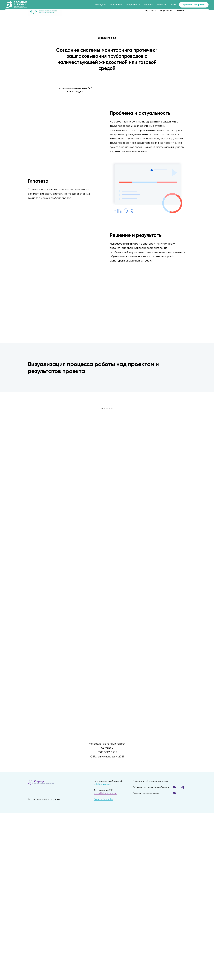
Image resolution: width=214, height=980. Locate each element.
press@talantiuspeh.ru (105, 949)
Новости (161, 5)
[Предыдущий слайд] (41, 442)
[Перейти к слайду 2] (105, 483)
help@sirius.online (102, 940)
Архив (173, 5)
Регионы (149, 5)
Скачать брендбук (103, 955)
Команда (181, 10)
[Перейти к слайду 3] (107, 483)
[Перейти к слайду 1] (102, 483)
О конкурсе (100, 5)
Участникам (116, 5)
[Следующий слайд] (173, 442)
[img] (56, 938)
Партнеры (166, 10)
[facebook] (102, 925)
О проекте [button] (150, 10)
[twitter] (107, 925)
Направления (133, 5)
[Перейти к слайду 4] (109, 483)
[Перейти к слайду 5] (112, 483)
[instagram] (112, 925)
